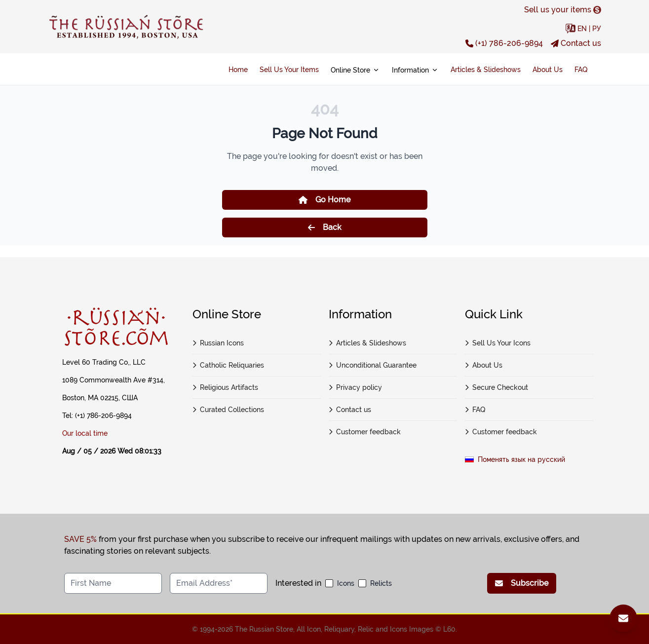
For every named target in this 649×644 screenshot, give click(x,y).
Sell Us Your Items (289, 70)
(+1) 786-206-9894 (504, 43)
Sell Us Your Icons (498, 343)
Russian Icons (218, 343)
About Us (548, 70)
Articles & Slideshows (486, 70)
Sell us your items (563, 10)
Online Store (355, 70)
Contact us (576, 43)
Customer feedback (365, 432)
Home (238, 70)
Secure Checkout (497, 387)
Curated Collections (229, 410)
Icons (346, 583)
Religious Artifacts (226, 387)
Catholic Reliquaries (229, 365)
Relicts (381, 583)
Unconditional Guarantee (373, 365)
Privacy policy (356, 387)
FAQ (581, 70)
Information (415, 70)
